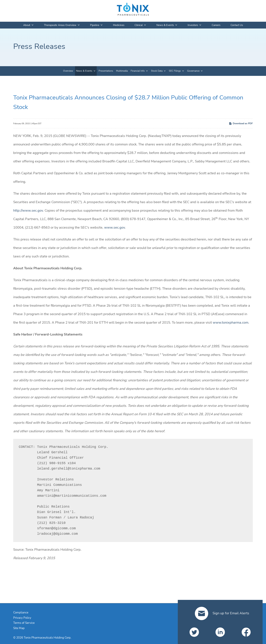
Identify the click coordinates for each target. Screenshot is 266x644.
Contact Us (237, 25)
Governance (193, 71)
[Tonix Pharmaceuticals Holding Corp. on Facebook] (246, 632)
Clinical (140, 25)
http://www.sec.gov (28, 211)
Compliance (21, 613)
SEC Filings (175, 71)
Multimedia (122, 71)
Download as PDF (241, 123)
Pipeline (96, 25)
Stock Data (157, 71)
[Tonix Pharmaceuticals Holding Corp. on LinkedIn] (220, 632)
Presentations (106, 71)
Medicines (119, 25)
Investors (195, 25)
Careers (216, 25)
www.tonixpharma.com (231, 323)
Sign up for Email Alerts (222, 613)
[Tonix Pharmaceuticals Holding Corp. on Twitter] (194, 632)
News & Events (167, 25)
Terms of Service (24, 623)
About (28, 25)
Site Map (19, 628)
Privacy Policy (22, 618)
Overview (68, 71)
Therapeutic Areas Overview (62, 25)
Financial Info (138, 71)
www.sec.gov (115, 227)
